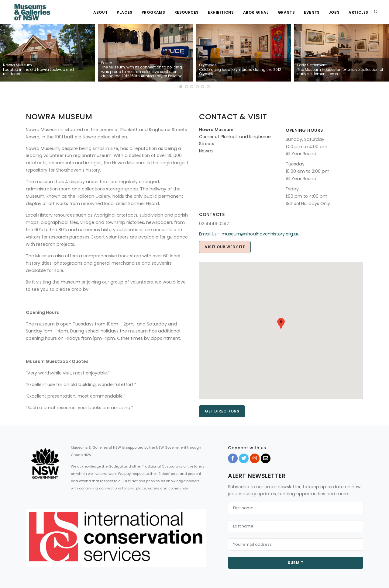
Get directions (222, 411)
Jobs (334, 12)
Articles (358, 12)
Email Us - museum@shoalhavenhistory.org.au (249, 234)
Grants (286, 12)
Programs (153, 12)
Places (125, 12)
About (100, 12)
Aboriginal (256, 12)
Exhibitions (221, 12)
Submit (296, 563)
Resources (187, 12)
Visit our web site (225, 247)
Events (312, 12)
